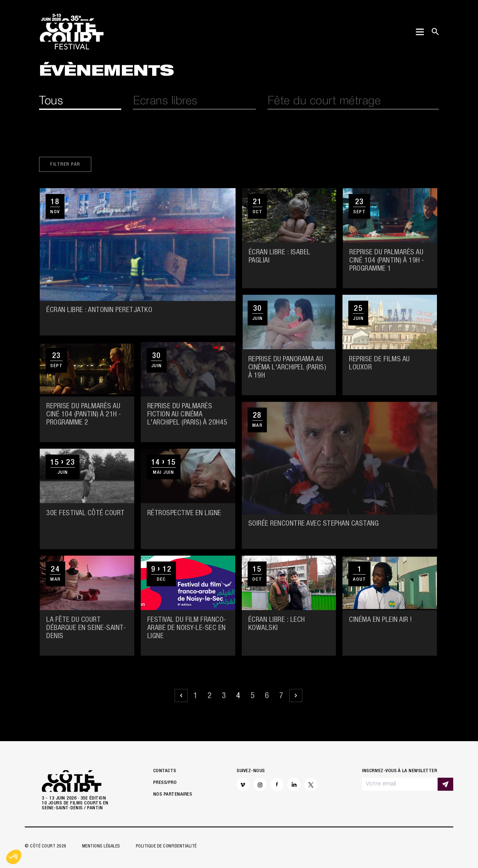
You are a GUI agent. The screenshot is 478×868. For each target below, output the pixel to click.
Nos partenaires (173, 794)
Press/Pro (165, 783)
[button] (14, 857)
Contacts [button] (165, 771)
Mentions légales (101, 846)
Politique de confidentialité (166, 846)
